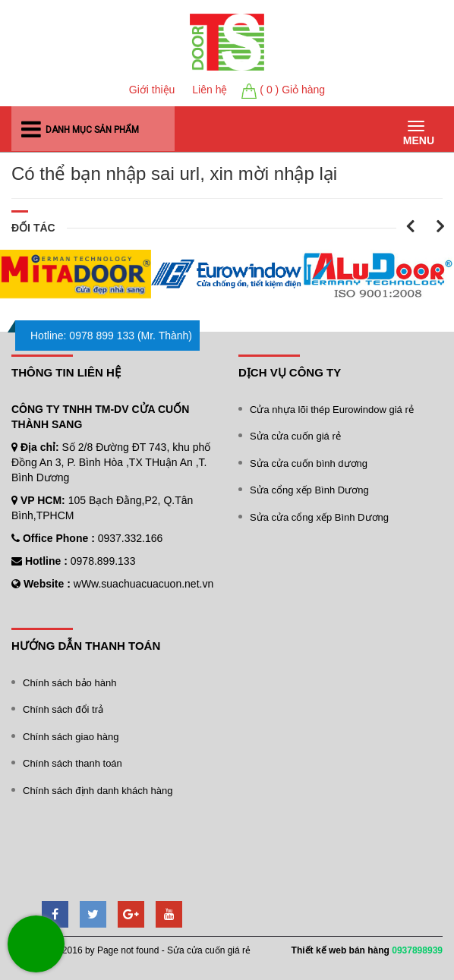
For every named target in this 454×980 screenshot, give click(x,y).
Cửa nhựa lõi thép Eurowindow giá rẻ (332, 410)
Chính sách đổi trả (63, 709)
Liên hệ (210, 90)
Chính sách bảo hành (69, 683)
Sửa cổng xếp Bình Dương (309, 490)
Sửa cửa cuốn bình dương (309, 463)
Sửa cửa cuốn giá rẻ (295, 436)
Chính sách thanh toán (73, 763)
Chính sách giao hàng (71, 737)
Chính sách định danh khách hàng (98, 791)
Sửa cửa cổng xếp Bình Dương (319, 517)
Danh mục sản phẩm (92, 130)
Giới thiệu (152, 90)
